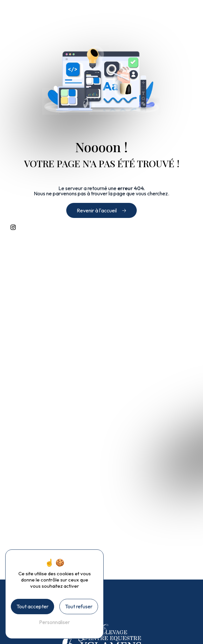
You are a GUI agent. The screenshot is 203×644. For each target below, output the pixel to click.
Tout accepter (32, 606)
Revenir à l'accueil (97, 210)
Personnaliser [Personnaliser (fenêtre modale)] (54, 622)
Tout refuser (79, 606)
